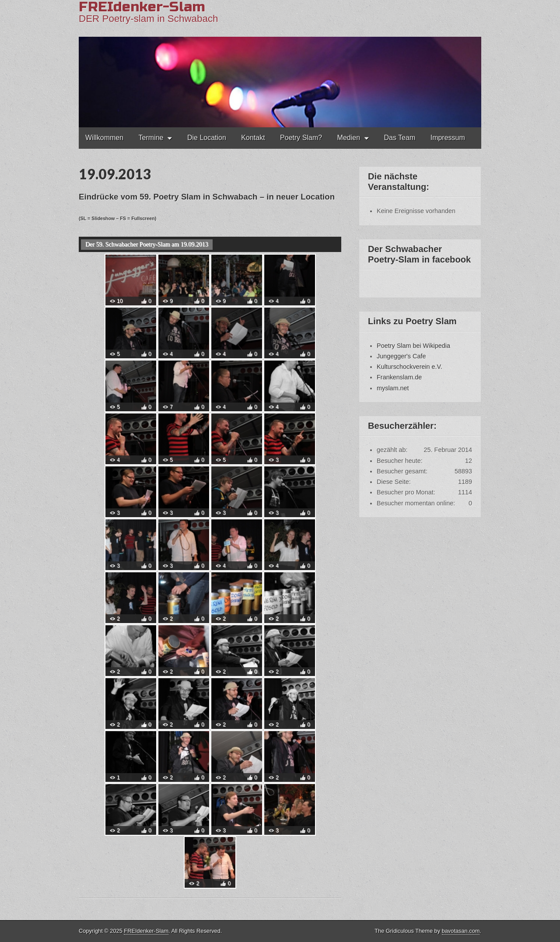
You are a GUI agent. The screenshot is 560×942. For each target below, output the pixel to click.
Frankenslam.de (399, 377)
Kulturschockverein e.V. (409, 367)
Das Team (400, 138)
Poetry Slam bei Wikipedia (413, 346)
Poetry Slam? (301, 138)
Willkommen (104, 138)
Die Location (207, 138)
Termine (151, 138)
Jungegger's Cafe (401, 356)
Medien (349, 138)
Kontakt (253, 138)
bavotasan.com (461, 931)
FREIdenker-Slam (146, 931)
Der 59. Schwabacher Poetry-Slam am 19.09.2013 (147, 244)
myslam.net (393, 388)
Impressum (448, 138)
